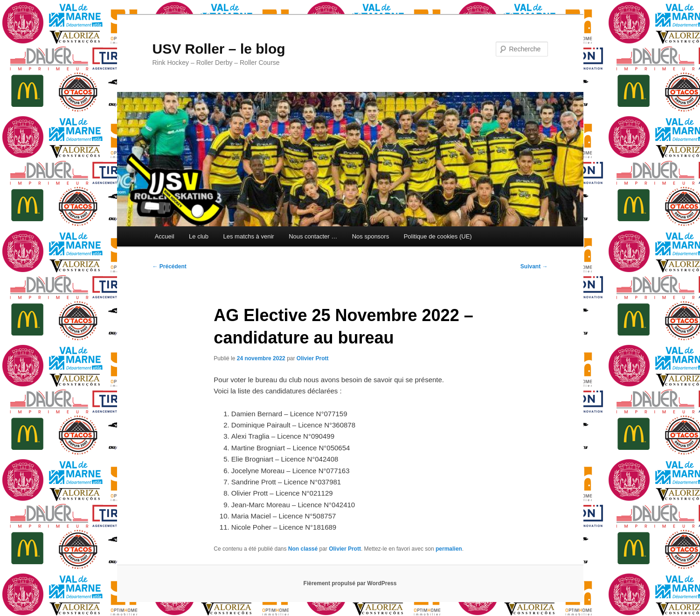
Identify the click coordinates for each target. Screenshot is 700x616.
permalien (449, 549)
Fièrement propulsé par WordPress (350, 583)
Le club (199, 236)
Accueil (165, 236)
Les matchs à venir (249, 236)
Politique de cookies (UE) (438, 236)
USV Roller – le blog (219, 49)
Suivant (534, 266)
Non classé (303, 549)
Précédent (170, 266)
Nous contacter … (313, 236)
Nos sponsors (371, 236)
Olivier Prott (313, 358)
